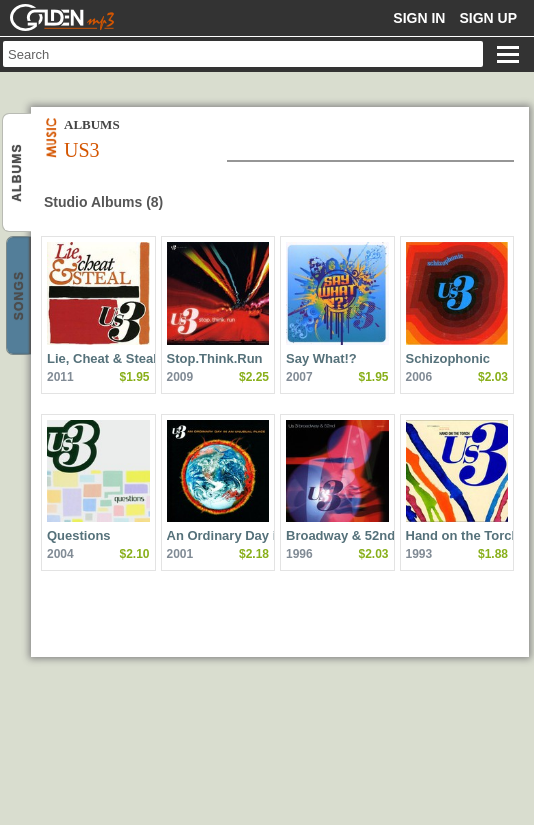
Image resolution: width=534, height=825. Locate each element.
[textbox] (243, 54)
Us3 (18, 173)
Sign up (488, 18)
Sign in (419, 18)
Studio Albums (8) (103, 202)
